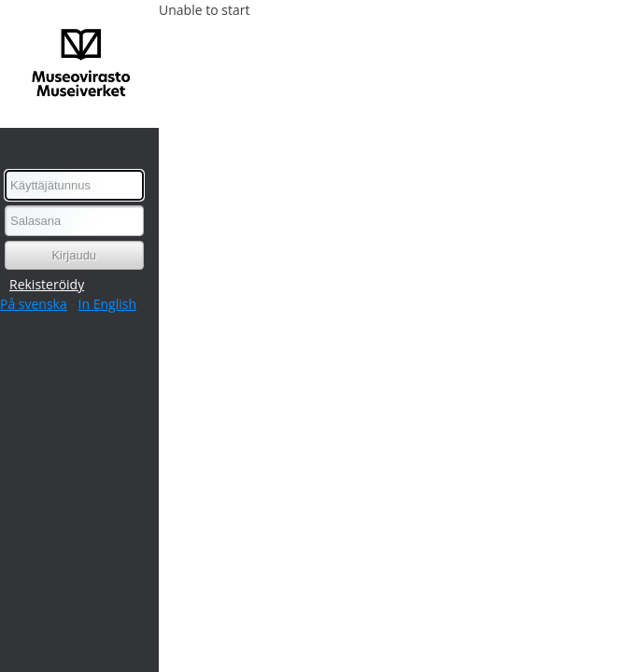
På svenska (34, 304)
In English (107, 304)
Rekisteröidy (47, 284)
